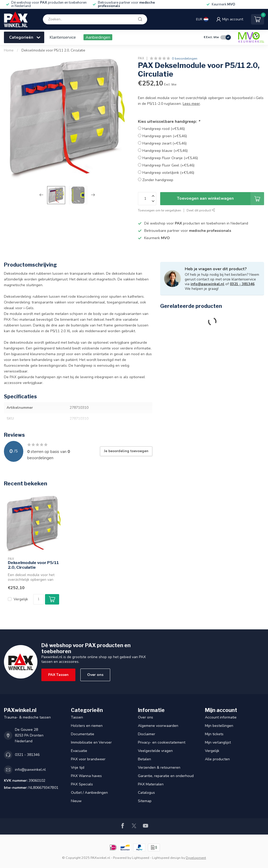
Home (9, 50)
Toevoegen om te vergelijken (160, 210)
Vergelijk (21, 599)
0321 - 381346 (242, 284)
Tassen (77, 717)
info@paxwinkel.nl (207, 284)
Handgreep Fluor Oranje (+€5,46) (170, 158)
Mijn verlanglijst (218, 742)
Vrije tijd (78, 768)
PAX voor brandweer (88, 759)
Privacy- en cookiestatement (162, 742)
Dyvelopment (196, 858)
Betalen (144, 759)
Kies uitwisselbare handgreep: (169, 121)
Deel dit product (201, 210)
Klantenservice (63, 37)
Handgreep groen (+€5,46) (165, 136)
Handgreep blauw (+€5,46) (165, 151)
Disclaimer (147, 734)
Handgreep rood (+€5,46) (164, 129)
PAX (141, 58)
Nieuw (76, 801)
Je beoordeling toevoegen (126, 451)
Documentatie (83, 734)
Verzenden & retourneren (159, 768)
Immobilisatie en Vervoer (91, 742)
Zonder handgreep (158, 180)
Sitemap (145, 801)
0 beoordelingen (185, 58)
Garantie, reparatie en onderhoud (166, 776)
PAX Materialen (151, 784)
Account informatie (221, 717)
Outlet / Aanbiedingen (89, 793)
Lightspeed (141, 858)
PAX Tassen (58, 675)
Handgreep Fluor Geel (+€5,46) (168, 165)
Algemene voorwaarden (158, 726)
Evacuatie (79, 751)
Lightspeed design (166, 858)
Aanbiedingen (98, 37)
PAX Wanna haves (86, 776)
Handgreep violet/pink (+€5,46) (168, 173)
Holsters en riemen (87, 726)
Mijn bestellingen (219, 726)
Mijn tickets (214, 734)
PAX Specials (82, 784)
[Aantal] (38, 599)
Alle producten (217, 759)
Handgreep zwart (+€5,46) (164, 143)
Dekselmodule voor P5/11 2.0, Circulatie (53, 50)
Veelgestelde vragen (155, 751)
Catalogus (146, 793)
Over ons (95, 675)
